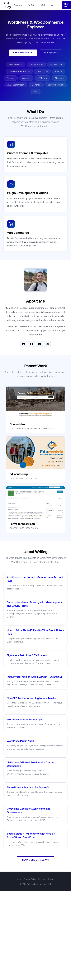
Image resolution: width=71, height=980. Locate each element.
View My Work (51, 53)
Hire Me (66, 5)
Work (43, 5)
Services (18, 5)
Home (19, 879)
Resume (51, 879)
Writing (54, 5)
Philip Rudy (7, 5)
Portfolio (31, 5)
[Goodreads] (47, 344)
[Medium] (39, 344)
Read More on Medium (35, 860)
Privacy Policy (30, 879)
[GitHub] (32, 344)
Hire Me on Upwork (23, 52)
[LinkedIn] (24, 344)
